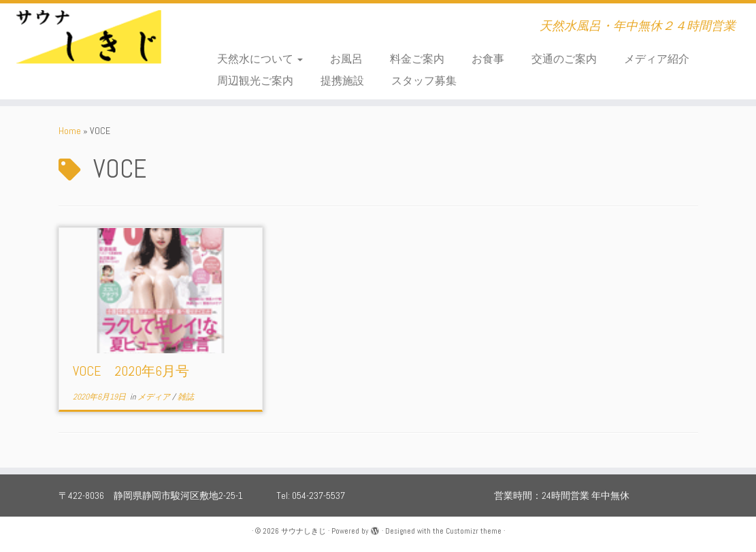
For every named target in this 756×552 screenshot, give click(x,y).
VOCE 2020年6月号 (131, 371)
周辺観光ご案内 (255, 81)
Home (70, 131)
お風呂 (346, 59)
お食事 (488, 59)
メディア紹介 (657, 59)
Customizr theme (474, 531)
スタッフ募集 (424, 81)
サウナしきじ (303, 531)
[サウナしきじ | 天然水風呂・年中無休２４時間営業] (88, 44)
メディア (155, 397)
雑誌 (186, 397)
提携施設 (342, 81)
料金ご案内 (417, 59)
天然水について (260, 59)
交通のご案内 (564, 59)
